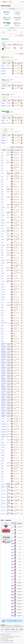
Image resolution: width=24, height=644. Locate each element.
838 (16, 68)
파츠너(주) (17, 260)
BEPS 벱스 (17, 197)
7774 (14, 207)
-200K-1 (4, 74)
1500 (14, 153)
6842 (14, 494)
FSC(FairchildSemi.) (9, 189)
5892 (14, 245)
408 (14, 218)
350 (14, 302)
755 (14, 223)
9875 (16, 71)
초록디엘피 (17, 160)
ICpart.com (6, 642)
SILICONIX (9, 68)
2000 (14, 491)
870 (14, 344)
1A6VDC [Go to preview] (13, 556)
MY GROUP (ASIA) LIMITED (18, 174)
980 (14, 413)
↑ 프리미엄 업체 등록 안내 (19, 147)
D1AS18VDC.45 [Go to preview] (13, 595)
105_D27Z (3, 484)
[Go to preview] (13, 527)
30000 (14, 336)
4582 (14, 253)
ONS (8, 121)
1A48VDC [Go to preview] (13, 550)
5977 (14, 427)
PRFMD (4, 68)
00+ (7, 179)
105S (3, 440)
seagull (17, 276)
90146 (14, 231)
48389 (14, 243)
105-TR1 (3, 287)
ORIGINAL (8, 237)
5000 (14, 200)
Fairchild (8, 205)
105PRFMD (4, 424)
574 (14, 349)
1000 (14, 174)
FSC (8, 160)
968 (14, 360)
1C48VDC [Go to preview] (13, 571)
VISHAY (8, 218)
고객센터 (12, 640)
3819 (14, 419)
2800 (14, 440)
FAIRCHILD (9, 103)
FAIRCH (8, 153)
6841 (14, 240)
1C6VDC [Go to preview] (13, 577)
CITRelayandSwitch (9, 344)
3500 (14, 184)
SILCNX (8, 66)
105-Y (3, 302)
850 (14, 205)
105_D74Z (3, 501)
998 (14, 384)
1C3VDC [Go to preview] (13, 568)
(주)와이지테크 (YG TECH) (18, 240)
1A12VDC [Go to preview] (13, 541)
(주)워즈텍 (17, 248)
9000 (14, 182)
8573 (14, 160)
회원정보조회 (13, 629)
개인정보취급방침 (7, 629)
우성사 (17, 215)
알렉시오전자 (18, 202)
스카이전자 (17, 171)
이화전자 (17, 163)
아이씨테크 (17, 210)
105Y (3, 463)
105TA (3, 445)
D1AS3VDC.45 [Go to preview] (13, 607)
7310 (14, 163)
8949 (14, 284)
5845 (14, 258)
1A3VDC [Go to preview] (13, 547)
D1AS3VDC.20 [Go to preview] (13, 604)
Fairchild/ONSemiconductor (8, 174)
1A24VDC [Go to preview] (13, 544)
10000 (14, 165)
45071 (14, 261)
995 (14, 371)
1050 (3, 326)
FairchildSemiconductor (9, 231)
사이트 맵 (2, 629)
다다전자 (17, 187)
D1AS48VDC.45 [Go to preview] (13, 613)
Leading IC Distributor (18, 266)
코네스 (17, 336)
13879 (14, 271)
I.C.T (16, 184)
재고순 (9, 30)
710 (14, 403)
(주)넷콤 (17, 231)
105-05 (3, 284)
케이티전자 (17, 347)
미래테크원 (17, 192)
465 (16, 138)
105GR (3, 419)
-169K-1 (4, 71)
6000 (16, 88)
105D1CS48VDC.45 (4, 397)
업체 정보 (12, 57)
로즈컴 (17, 250)
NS (7, 442)
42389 (16, 66)
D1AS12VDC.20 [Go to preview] (13, 586)
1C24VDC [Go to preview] (13, 565)
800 (14, 397)
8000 (14, 484)
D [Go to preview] (13, 583)
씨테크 (17, 268)
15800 (14, 194)
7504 (14, 158)
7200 (14, 155)
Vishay (8, 207)
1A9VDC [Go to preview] (13, 559)
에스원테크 (17, 258)
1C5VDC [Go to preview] (13, 574)
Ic (16, 255)
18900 (14, 177)
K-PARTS (17, 279)
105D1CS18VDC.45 (4, 384)
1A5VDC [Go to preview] (13, 553)
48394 (16, 103)
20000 (16, 121)
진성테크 (17, 424)
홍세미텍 (17, 263)
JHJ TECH (17, 200)
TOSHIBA (9, 305)
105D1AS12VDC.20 (4, 344)
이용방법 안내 (21, 629)
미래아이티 (17, 182)
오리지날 (8, 302)
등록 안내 (21, 36)
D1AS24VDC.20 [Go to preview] (13, 598)
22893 (14, 347)
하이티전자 (17, 189)
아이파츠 (17, 234)
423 (14, 445)
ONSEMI (8, 48)
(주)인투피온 (18, 220)
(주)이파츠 (17, 152)
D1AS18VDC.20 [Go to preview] (13, 592)
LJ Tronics (17, 228)
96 (15, 279)
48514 (14, 220)
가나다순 (14, 30)
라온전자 (17, 158)
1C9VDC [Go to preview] (13, 580)
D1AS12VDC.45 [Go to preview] (13, 589)
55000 (14, 237)
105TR (3, 448)
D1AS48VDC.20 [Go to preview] (13, 610)
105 (2, 153)
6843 (14, 510)
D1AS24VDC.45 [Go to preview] (13, 601)
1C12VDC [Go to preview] (13, 562)
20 (15, 189)
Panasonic (8, 155)
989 (14, 365)
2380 (14, 228)
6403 (14, 212)
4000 (14, 202)
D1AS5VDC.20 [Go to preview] (13, 616)
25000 (14, 424)
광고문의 (17, 629)
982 (14, 392)
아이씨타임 (17, 253)
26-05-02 (19, 66)
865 (14, 276)
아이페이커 (17, 243)
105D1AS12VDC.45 (4, 349)
